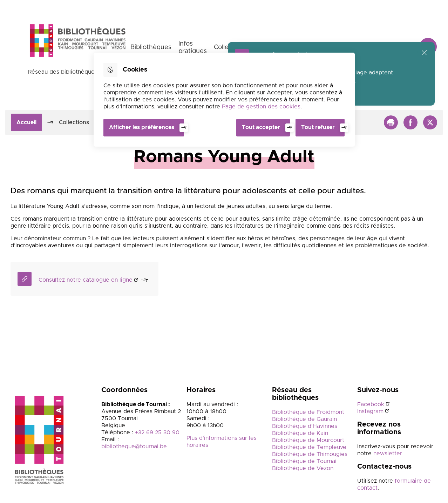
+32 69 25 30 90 (157, 432)
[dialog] (224, 100)
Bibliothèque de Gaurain (304, 419)
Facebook (371, 404)
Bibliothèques (151, 47)
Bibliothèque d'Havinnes (305, 426)
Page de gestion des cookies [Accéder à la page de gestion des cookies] (261, 107)
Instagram (370, 411)
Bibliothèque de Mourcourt (308, 440)
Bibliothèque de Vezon (303, 468)
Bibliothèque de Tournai (304, 461)
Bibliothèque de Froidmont (308, 412)
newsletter (387, 454)
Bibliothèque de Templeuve (309, 447)
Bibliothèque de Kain (300, 433)
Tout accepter (261, 127)
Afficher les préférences (142, 127)
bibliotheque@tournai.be (134, 447)
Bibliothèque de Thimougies (310, 454)
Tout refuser (318, 127)
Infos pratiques (193, 48)
